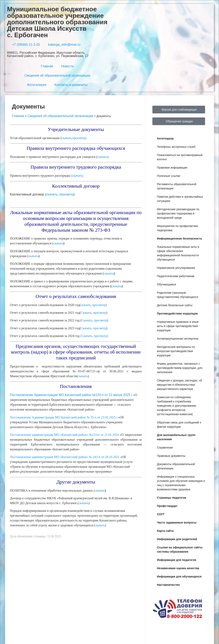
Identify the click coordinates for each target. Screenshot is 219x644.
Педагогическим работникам (176, 276)
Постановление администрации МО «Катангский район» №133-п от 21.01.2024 (65, 435)
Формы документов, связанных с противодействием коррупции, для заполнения (180, 368)
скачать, (67, 138)
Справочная (165, 448)
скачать (102, 157)
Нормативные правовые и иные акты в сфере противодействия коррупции (178, 326)
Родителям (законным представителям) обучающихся (177, 295)
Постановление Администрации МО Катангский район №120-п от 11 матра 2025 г (72, 395)
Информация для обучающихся (179, 576)
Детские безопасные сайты (175, 305)
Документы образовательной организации (176, 466)
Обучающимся (166, 284)
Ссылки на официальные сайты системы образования (180, 550)
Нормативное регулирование (176, 268)
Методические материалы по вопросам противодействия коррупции (176, 351)
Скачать (86, 313)
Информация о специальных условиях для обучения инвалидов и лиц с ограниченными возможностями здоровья (181, 483)
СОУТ (161, 514)
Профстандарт (167, 506)
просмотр (66, 194)
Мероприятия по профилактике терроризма (177, 228)
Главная (47, 66)
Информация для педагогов (177, 560)
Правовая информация (172, 168)
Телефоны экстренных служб (176, 147)
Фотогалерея (37, 85)
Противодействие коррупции (177, 314)
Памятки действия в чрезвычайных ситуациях (180, 199)
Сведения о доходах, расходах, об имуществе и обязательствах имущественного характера (179, 385)
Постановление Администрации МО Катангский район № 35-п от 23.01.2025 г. (64, 417)
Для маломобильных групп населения (176, 437)
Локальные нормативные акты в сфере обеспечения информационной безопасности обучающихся (178, 253)
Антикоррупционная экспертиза (178, 339)
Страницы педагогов (171, 498)
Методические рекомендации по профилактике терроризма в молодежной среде (178, 213)
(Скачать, (87, 336)
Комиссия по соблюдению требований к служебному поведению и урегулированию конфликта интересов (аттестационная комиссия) (177, 406)
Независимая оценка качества (178, 568)
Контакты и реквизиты (71, 85)
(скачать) (77, 176)
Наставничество (168, 585)
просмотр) (80, 138)
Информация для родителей (177, 539)
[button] (115, 65)
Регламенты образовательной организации (177, 186)
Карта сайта (165, 531)
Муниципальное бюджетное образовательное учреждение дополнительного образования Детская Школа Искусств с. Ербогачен (57, 22)
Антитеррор (165, 138)
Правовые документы (171, 456)
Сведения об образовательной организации (57, 75)
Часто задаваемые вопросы (177, 523)
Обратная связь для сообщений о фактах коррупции (179, 425)
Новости (67, 66)
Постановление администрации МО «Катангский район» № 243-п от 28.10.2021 (65, 457)
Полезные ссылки (168, 176)
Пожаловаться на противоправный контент (180, 157)
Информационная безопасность (179, 239)
